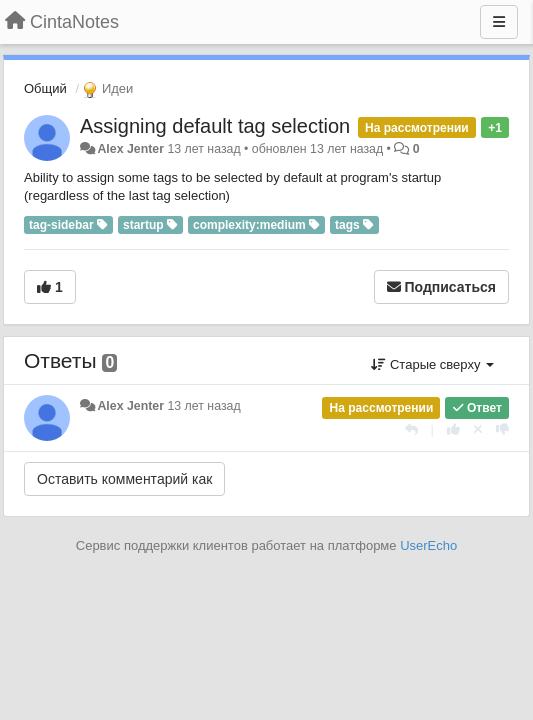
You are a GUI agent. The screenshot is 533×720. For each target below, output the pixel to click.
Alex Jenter (130, 149)
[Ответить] (411, 429)
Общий (45, 88)
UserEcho (428, 545)
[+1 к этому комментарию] (453, 429)
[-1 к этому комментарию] (502, 429)
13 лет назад (203, 406)
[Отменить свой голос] (478, 429)
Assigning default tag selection (215, 126)
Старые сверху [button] (432, 364)
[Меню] (499, 22)
